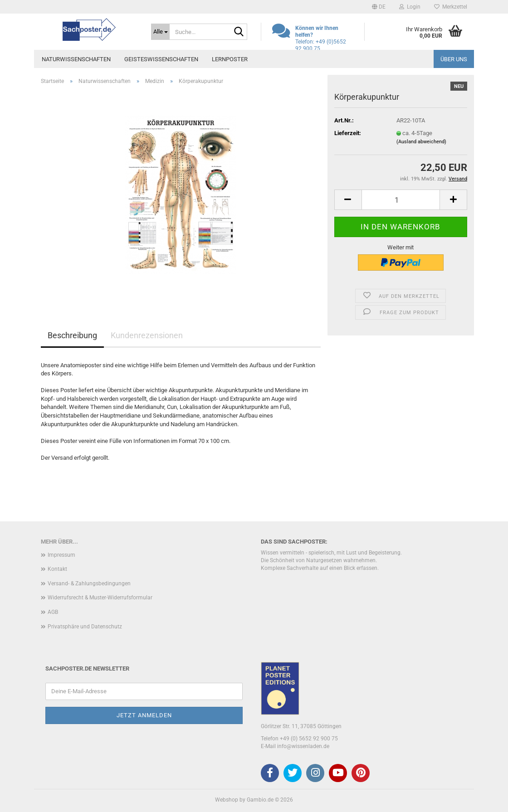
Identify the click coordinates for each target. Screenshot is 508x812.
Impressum (61, 555)
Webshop (227, 800)
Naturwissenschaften (76, 59)
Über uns (454, 59)
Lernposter (230, 59)
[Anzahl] (401, 200)
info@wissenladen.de (303, 746)
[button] (379, 7)
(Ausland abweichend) (421, 142)
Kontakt (57, 569)
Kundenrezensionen (147, 335)
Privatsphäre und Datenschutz (85, 627)
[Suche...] (160, 32)
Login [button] (410, 7)
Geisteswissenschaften (161, 59)
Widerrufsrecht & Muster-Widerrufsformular (100, 598)
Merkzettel (451, 7)
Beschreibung (72, 335)
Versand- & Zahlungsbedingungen (89, 583)
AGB (53, 612)
